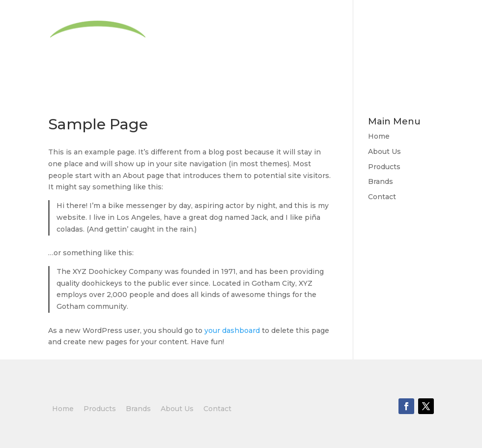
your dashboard (232, 330)
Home (209, 45)
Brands (369, 45)
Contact (416, 45)
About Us (256, 45)
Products (310, 45)
